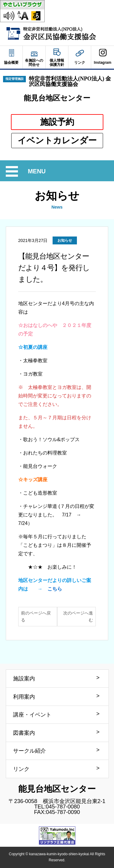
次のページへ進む (78, 616)
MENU (38, 171)
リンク (21, 769)
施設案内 (24, 679)
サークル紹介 (29, 751)
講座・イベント (32, 715)
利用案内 (24, 697)
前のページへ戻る (36, 616)
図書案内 (24, 733)
